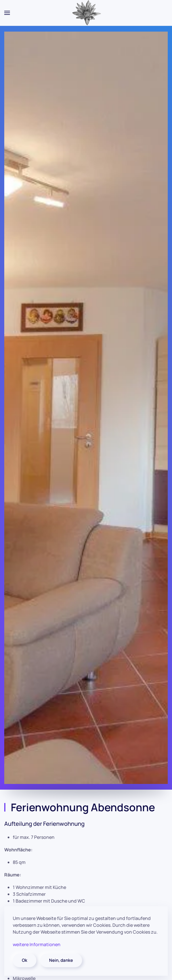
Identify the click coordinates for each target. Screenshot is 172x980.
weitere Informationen (37, 944)
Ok (25, 960)
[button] (7, 13)
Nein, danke (61, 960)
